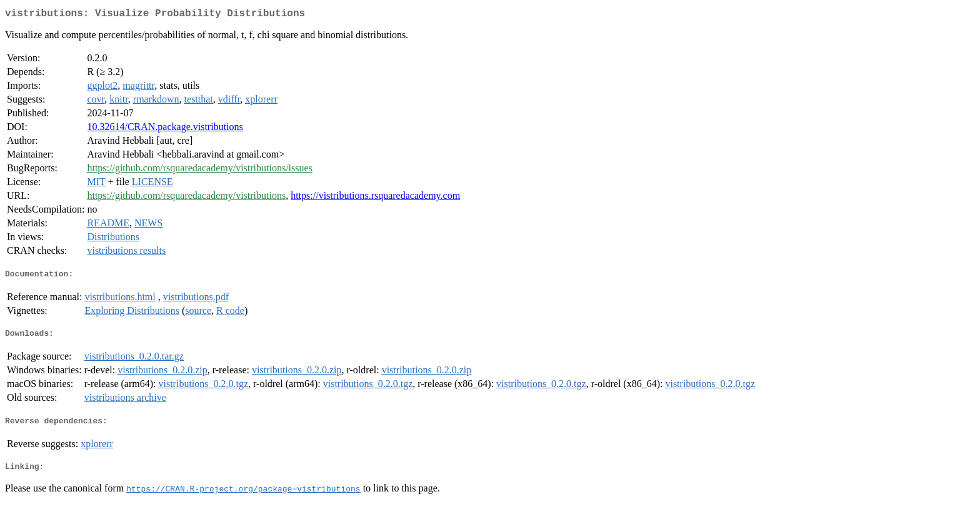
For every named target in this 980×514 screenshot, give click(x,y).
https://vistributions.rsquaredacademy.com (375, 198)
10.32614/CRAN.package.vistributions (165, 129)
